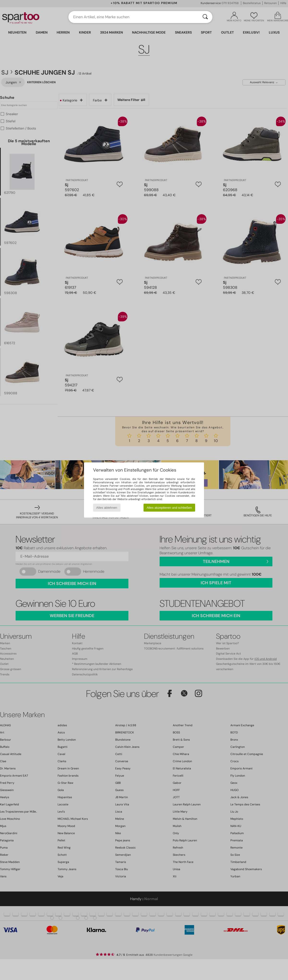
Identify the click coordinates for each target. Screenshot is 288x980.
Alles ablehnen (107, 508)
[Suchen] (205, 17)
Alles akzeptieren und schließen (169, 508)
